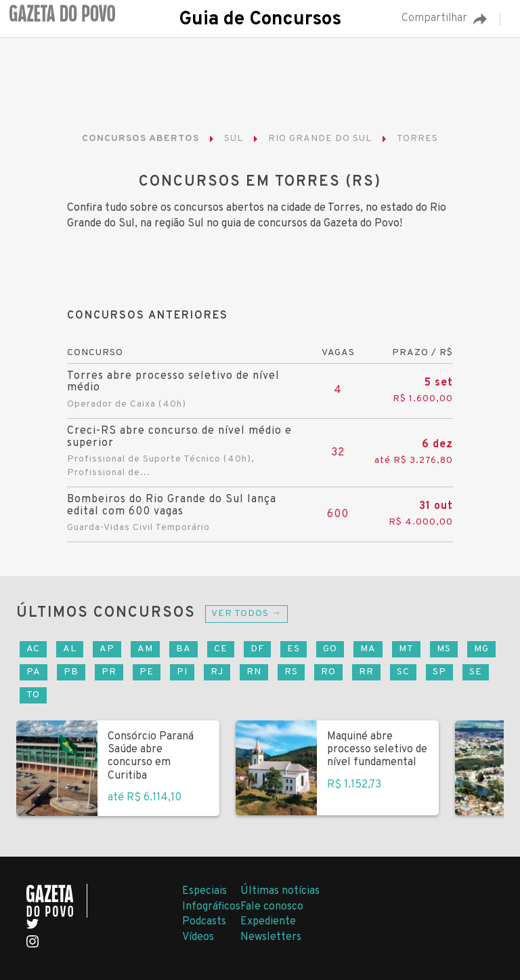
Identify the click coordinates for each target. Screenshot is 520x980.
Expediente (268, 922)
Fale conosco (272, 907)
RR (366, 672)
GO (330, 649)
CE (221, 649)
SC (403, 672)
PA (34, 672)
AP (107, 649)
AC (33, 649)
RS (291, 672)
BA (183, 649)
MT (406, 649)
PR (109, 672)
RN (254, 672)
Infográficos (211, 907)
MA (368, 649)
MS (444, 649)
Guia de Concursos (260, 20)
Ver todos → (246, 614)
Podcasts (204, 922)
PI (182, 672)
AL (70, 649)
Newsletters (271, 937)
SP (439, 672)
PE (147, 672)
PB (71, 672)
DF (257, 649)
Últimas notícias (280, 891)
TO (33, 695)
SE (476, 672)
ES (294, 649)
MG (481, 649)
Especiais (204, 891)
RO (328, 672)
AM (145, 649)
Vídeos (198, 937)
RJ (217, 672)
